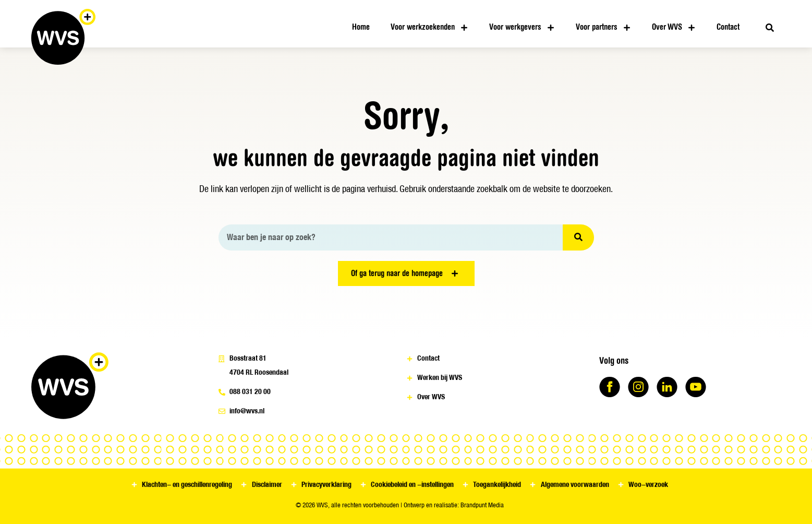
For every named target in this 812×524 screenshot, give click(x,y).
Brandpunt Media (482, 505)
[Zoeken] (578, 237)
